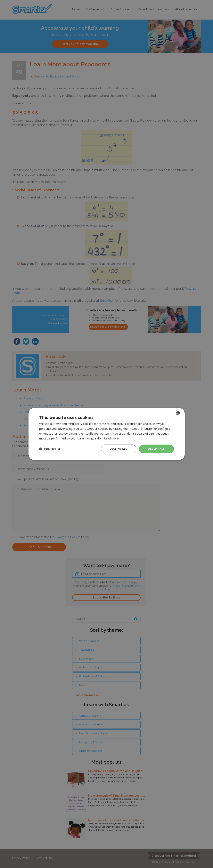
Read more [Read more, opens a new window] (111, 438)
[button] (50, 449)
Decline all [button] (119, 449)
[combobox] (178, 413)
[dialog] (107, 434)
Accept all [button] (156, 449)
